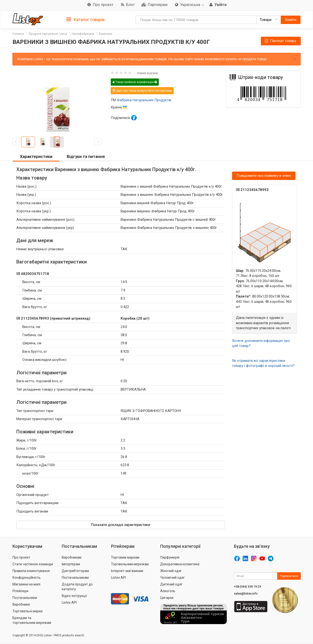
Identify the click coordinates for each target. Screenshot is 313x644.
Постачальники (25, 598)
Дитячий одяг (171, 584)
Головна (18, 34)
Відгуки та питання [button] (86, 156)
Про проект (21, 557)
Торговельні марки (28, 611)
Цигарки (167, 598)
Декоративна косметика (180, 564)
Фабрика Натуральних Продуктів (144, 100)
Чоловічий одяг (172, 578)
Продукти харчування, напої (48, 34)
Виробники (21, 604)
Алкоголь (168, 591)
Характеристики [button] (36, 156)
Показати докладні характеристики (120, 525)
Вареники (106, 34)
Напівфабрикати (83, 34)
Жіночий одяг (171, 571)
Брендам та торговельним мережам (32, 620)
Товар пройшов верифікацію (135, 82)
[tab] (86, 19)
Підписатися (289, 576)
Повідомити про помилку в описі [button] (264, 176)
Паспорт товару (280, 41)
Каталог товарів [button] (86, 20)
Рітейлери (20, 591)
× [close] (295, 59)
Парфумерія (170, 557)
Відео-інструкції (74, 596)
